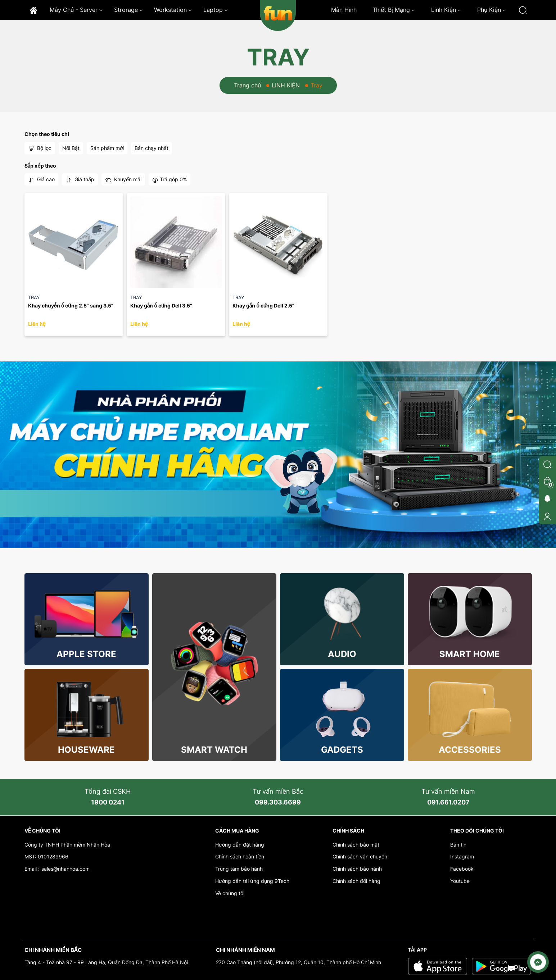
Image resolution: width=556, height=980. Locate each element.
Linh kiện (446, 10)
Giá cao (41, 179)
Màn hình (344, 10)
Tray (34, 297)
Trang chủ (247, 85)
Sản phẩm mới (107, 148)
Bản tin (458, 845)
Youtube (460, 881)
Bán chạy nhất (152, 148)
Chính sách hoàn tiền (240, 856)
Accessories (470, 750)
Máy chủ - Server (76, 10)
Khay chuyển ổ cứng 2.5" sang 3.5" (71, 306)
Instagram (462, 856)
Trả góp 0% (169, 179)
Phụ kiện (492, 10)
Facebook (462, 869)
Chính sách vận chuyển (360, 856)
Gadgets (342, 750)
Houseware (86, 750)
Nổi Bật (71, 148)
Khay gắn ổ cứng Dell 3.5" (161, 306)
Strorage (129, 10)
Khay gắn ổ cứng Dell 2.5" (264, 306)
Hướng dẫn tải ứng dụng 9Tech (252, 881)
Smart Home (470, 654)
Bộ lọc (40, 148)
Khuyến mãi (123, 179)
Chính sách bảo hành (357, 869)
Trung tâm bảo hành (239, 869)
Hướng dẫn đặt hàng (240, 845)
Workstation (173, 10)
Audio (342, 654)
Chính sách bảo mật (356, 845)
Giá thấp (80, 179)
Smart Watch (214, 750)
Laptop (216, 10)
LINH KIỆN (286, 85)
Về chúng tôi (230, 893)
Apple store (86, 654)
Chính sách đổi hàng (356, 881)
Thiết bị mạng (394, 10)
